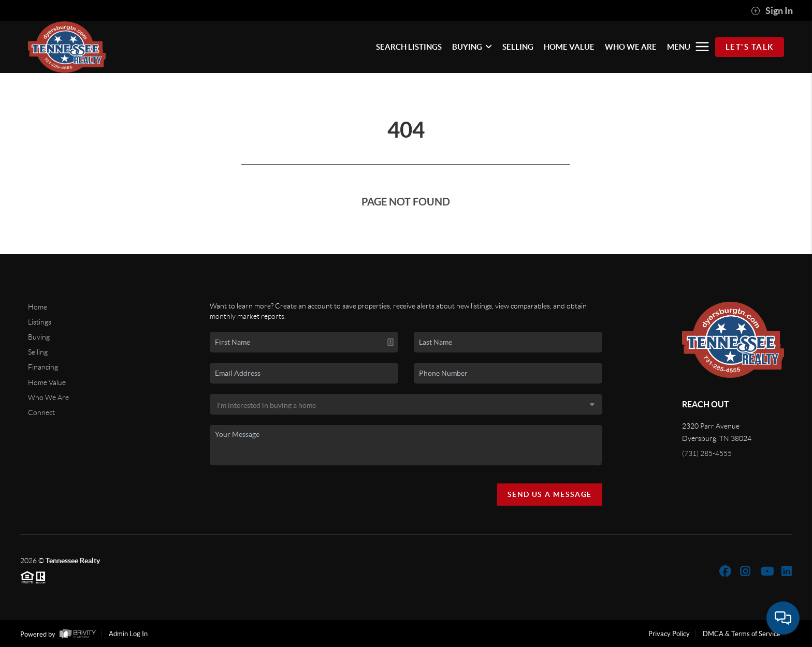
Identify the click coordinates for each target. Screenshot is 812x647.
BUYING (472, 47)
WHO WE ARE (631, 47)
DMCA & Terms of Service (742, 634)
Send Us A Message (550, 494)
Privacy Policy (669, 634)
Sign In (772, 11)
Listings (40, 322)
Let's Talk (750, 47)
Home (38, 307)
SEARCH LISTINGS (409, 47)
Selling (38, 352)
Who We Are (48, 398)
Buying (39, 337)
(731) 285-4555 (707, 453)
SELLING (518, 47)
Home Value (47, 383)
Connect (41, 413)
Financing (43, 367)
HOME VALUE (569, 47)
